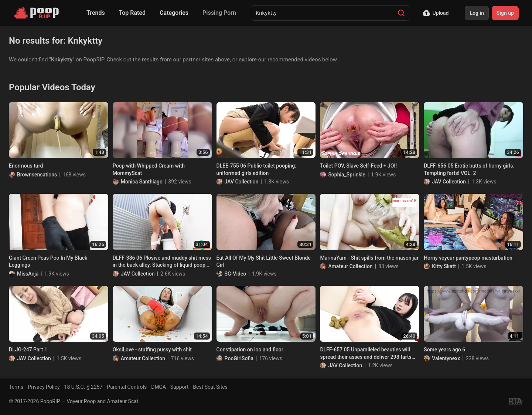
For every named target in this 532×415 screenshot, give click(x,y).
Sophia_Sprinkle (347, 175)
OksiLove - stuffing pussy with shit (152, 350)
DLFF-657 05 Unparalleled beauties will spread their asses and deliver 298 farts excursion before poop (366, 354)
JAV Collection (242, 182)
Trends (96, 13)
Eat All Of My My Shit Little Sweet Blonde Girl (264, 262)
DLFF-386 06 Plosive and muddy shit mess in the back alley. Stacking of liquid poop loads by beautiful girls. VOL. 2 (162, 262)
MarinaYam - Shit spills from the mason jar (369, 258)
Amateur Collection (350, 266)
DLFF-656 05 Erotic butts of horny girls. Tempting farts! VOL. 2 (469, 169)
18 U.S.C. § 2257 (83, 387)
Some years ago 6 (444, 350)
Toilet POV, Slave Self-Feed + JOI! (358, 166)
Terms (16, 387)
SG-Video (236, 274)
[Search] (401, 13)
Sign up (505, 13)
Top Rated (132, 13)
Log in (477, 13)
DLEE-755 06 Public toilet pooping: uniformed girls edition (256, 169)
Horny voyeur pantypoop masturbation (468, 258)
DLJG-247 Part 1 (28, 350)
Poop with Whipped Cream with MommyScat (149, 169)
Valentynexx (446, 358)
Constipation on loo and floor (250, 350)
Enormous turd (26, 166)
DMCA (158, 387)
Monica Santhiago (142, 182)
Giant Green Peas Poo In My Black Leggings (48, 262)
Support (179, 387)
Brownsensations (37, 175)
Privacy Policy (44, 387)
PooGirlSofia (239, 358)
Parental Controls (127, 387)
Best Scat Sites (210, 387)
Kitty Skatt (444, 266)
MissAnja (28, 274)
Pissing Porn (219, 13)
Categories (174, 13)
